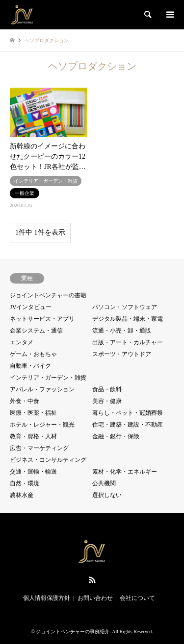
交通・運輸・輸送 (33, 472)
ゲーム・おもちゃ (33, 354)
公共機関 (104, 483)
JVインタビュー (31, 307)
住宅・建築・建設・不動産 (128, 425)
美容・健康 (107, 401)
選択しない (107, 495)
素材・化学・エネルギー (125, 472)
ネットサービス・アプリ (42, 319)
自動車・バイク (30, 366)
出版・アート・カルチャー (128, 342)
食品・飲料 (107, 389)
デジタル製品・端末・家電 (128, 319)
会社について (137, 598)
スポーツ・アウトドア (122, 354)
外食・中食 (25, 401)
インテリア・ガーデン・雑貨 (48, 378)
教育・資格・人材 (33, 436)
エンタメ (22, 342)
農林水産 (22, 495)
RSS (92, 580)
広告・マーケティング (39, 448)
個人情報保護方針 (47, 598)
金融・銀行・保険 (116, 436)
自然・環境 (25, 483)
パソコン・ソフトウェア (125, 307)
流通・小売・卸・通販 (122, 331)
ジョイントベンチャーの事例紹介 (73, 632)
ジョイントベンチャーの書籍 (48, 295)
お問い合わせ (95, 598)
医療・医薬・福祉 (33, 413)
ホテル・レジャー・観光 (42, 425)
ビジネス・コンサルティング (48, 460)
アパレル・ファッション (42, 389)
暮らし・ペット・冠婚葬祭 (128, 413)
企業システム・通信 (36, 331)
